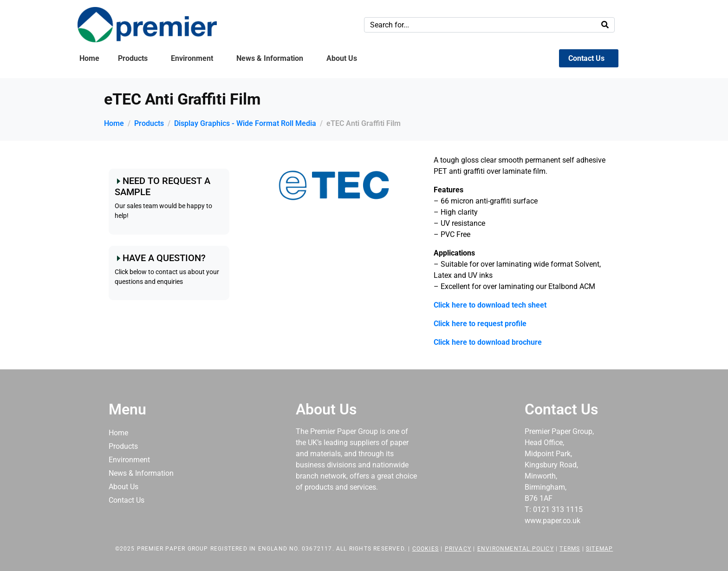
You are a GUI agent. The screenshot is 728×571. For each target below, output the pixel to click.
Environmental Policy (516, 549)
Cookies (426, 549)
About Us (342, 58)
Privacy (458, 549)
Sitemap (599, 549)
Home (89, 58)
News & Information (270, 58)
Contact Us (586, 58)
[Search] (605, 25)
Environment (192, 58)
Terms (570, 549)
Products (133, 58)
